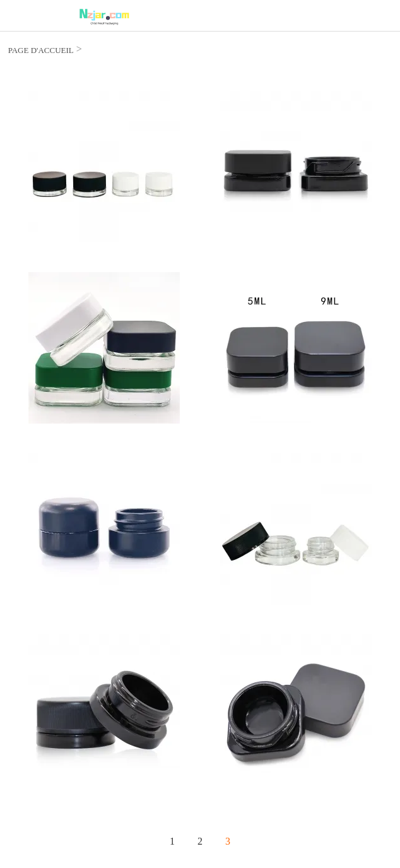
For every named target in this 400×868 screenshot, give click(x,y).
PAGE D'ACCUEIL (41, 50)
